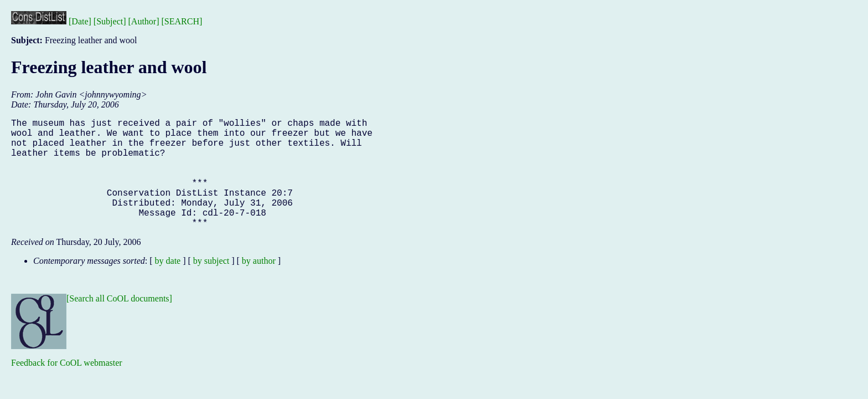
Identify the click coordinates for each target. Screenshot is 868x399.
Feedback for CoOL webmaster (67, 387)
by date (168, 285)
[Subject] (110, 21)
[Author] (144, 21)
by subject (211, 285)
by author (259, 285)
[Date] (80, 21)
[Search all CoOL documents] (119, 323)
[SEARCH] (182, 21)
